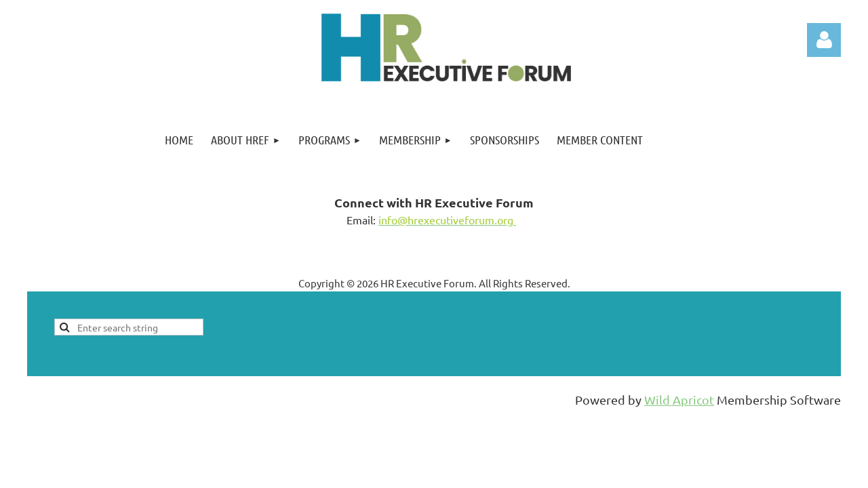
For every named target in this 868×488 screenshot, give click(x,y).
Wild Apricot (679, 400)
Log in (824, 40)
